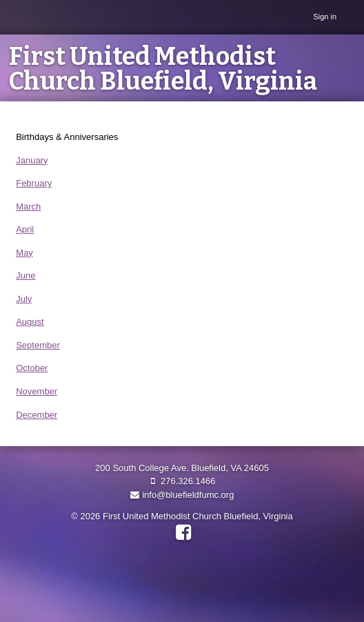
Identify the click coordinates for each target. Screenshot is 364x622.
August (30, 322)
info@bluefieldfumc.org (182, 495)
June (26, 275)
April (25, 229)
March (28, 207)
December (37, 415)
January (32, 160)
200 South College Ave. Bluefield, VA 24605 (182, 468)
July (24, 299)
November (37, 391)
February (34, 183)
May (24, 253)
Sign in (325, 17)
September (38, 345)
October (32, 368)
